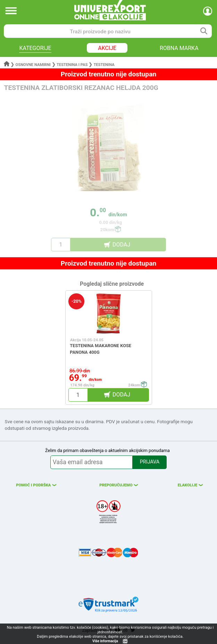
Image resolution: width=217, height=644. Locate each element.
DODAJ (121, 245)
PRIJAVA (150, 462)
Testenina (104, 65)
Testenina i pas (72, 65)
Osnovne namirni (33, 65)
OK (125, 641)
